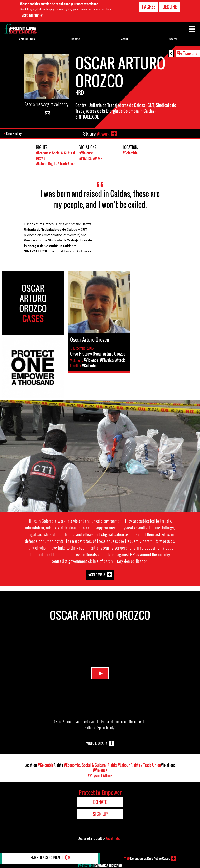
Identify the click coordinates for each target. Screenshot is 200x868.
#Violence (86, 153)
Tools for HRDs (27, 39)
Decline (170, 7)
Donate (76, 39)
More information (32, 15)
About (125, 39)
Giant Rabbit (114, 838)
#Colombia (130, 153)
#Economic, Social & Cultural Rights (90, 765)
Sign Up (100, 814)
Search (173, 39)
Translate (190, 53)
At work (103, 134)
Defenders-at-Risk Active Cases (147, 858)
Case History (14, 134)
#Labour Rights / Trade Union (56, 163)
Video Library (97, 743)
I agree (149, 7)
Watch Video (100, 672)
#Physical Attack (91, 158)
